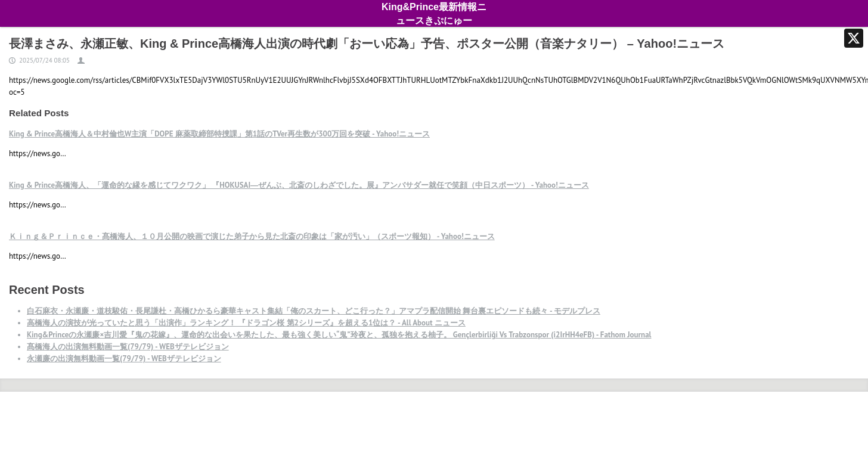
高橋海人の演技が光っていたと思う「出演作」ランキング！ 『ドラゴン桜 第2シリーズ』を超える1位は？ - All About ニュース (246, 323)
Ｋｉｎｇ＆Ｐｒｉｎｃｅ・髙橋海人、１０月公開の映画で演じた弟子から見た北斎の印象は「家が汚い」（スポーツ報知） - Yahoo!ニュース (252, 236)
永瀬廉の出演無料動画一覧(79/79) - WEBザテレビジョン (124, 359)
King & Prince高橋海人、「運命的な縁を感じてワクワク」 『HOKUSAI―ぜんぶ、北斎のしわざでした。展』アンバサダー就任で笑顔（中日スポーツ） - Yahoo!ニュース (299, 185)
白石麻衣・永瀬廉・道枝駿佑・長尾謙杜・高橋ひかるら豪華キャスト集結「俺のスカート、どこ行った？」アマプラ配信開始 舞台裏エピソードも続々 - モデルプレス (314, 311)
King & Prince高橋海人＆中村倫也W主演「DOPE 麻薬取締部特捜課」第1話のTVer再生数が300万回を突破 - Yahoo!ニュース (219, 134)
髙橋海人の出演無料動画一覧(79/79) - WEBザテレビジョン (128, 347)
